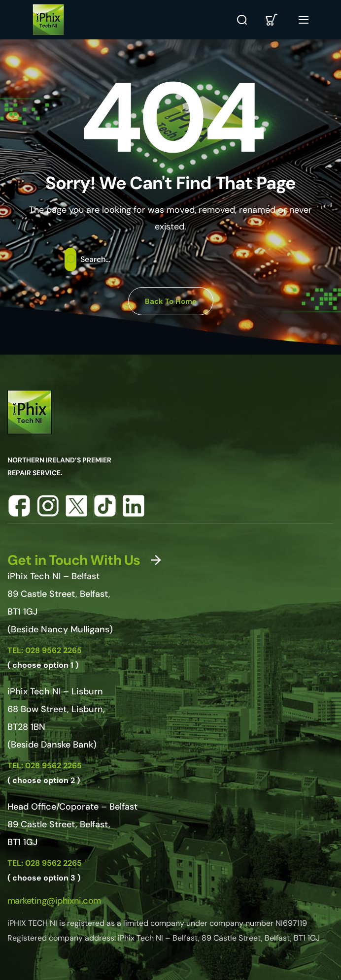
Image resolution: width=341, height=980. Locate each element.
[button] (242, 20)
